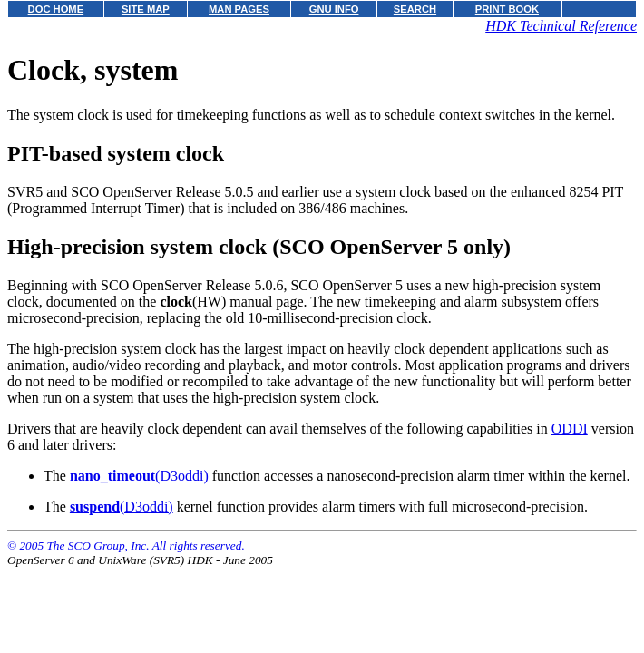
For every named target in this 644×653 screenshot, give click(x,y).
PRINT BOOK (507, 9)
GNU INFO (334, 9)
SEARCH (415, 9)
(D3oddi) (139, 476)
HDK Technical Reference (561, 26)
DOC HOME (56, 9)
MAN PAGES (239, 9)
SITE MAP (146, 9)
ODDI (570, 429)
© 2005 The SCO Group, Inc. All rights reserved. (126, 546)
